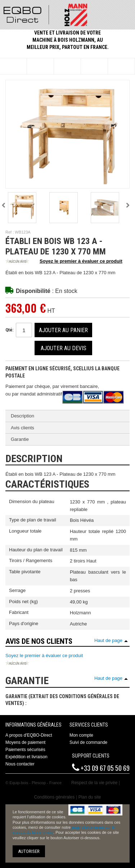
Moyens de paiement (25, 742)
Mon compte (81, 735)
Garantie (20, 439)
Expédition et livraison (26, 757)
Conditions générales (54, 797)
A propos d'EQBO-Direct (29, 735)
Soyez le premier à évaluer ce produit (64, 262)
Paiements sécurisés (25, 750)
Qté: (9, 330)
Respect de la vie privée (94, 783)
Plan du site (90, 797)
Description (22, 416)
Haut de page (108, 640)
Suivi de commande (88, 742)
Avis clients (22, 428)
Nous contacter (20, 764)
